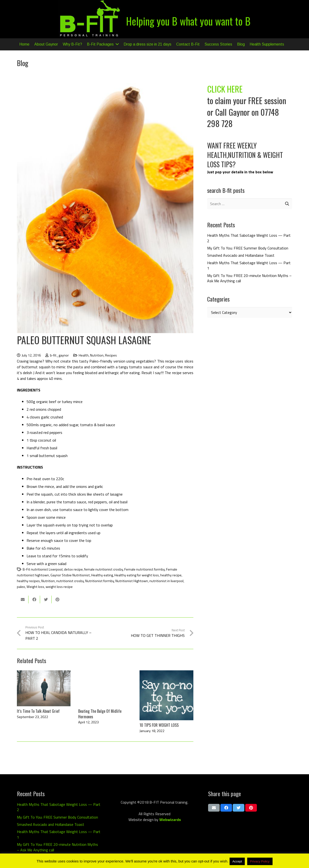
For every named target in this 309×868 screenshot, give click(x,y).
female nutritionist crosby (104, 569)
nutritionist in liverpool (166, 581)
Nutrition (97, 355)
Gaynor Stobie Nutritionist (70, 575)
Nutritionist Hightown (132, 581)
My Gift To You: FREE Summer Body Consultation (248, 248)
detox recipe (73, 569)
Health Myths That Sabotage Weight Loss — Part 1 (249, 265)
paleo (21, 587)
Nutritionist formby (100, 581)
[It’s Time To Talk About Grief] (44, 688)
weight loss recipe (59, 587)
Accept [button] (237, 861)
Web (163, 820)
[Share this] (34, 599)
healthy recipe (171, 575)
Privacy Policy (260, 861)
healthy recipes (28, 581)
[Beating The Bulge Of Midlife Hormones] (105, 688)
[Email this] (23, 599)
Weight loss (35, 587)
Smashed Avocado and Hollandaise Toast (241, 255)
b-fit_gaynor (59, 355)
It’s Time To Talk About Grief (38, 711)
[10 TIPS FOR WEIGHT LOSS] (166, 695)
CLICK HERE (225, 89)
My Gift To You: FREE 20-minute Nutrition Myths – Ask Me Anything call (249, 278)
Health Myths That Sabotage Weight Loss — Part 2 (249, 238)
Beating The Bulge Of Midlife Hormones (100, 714)
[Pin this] (57, 599)
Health (84, 355)
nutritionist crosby (70, 581)
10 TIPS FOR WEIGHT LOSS (159, 725)
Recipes (111, 355)
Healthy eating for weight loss (137, 575)
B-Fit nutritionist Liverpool (43, 569)
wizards (174, 820)
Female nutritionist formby (144, 569)
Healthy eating (102, 575)
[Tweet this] (46, 599)
